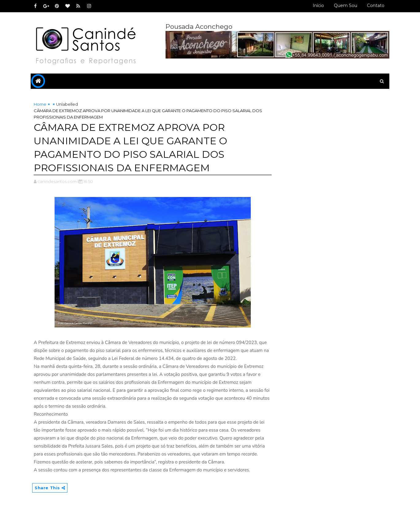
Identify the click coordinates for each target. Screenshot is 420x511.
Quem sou (346, 6)
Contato (376, 6)
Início (318, 6)
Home (40, 104)
